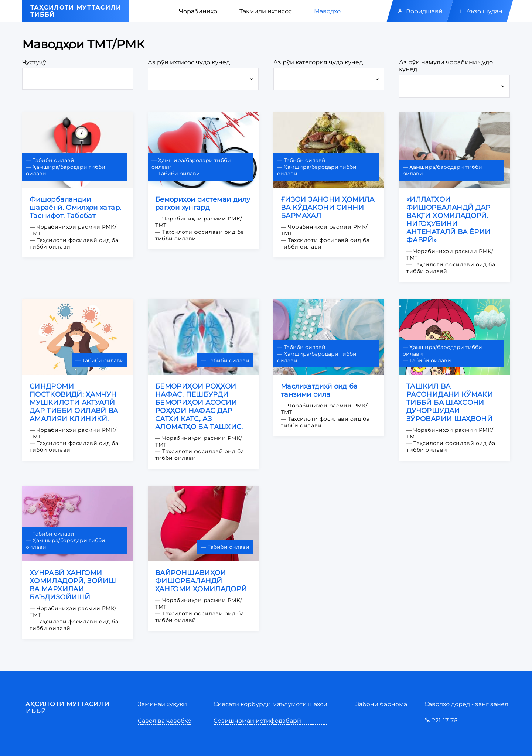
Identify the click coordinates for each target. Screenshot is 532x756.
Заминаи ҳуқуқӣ (162, 704)
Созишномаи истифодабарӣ (257, 721)
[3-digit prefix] (78, 79)
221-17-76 (441, 720)
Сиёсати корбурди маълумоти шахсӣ (270, 704)
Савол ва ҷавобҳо (165, 721)
